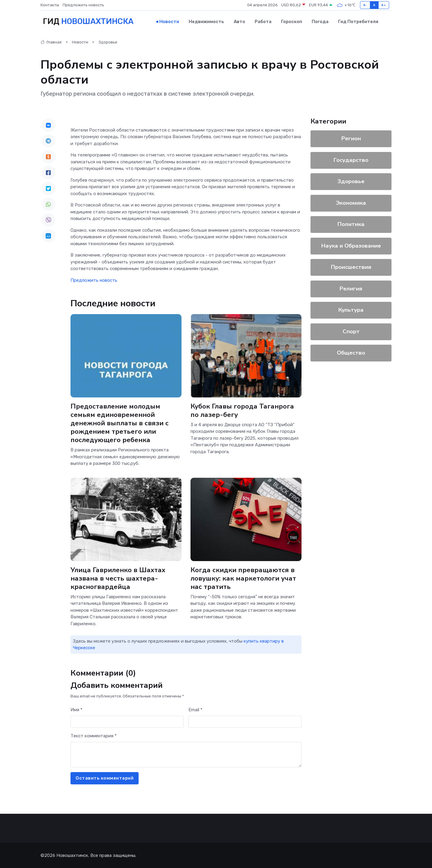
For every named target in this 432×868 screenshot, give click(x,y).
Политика (351, 224)
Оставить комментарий (105, 777)
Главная (51, 42)
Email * (195, 709)
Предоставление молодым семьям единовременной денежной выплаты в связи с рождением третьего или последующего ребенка (120, 423)
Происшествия (351, 266)
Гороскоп (292, 21)
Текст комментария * (94, 735)
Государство (351, 159)
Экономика (351, 202)
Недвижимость (206, 21)
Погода (320, 21)
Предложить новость (83, 5)
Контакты (50, 5)
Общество (351, 352)
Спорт (351, 331)
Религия (351, 288)
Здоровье (108, 42)
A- (365, 5)
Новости (169, 21)
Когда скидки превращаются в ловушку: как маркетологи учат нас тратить (243, 577)
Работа (263, 21)
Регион (351, 138)
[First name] (127, 721)
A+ (384, 5)
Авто (239, 21)
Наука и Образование (351, 245)
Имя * (76, 709)
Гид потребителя (358, 21)
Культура (351, 309)
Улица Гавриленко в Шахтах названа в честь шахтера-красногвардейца (118, 577)
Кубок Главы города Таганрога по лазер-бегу (242, 410)
